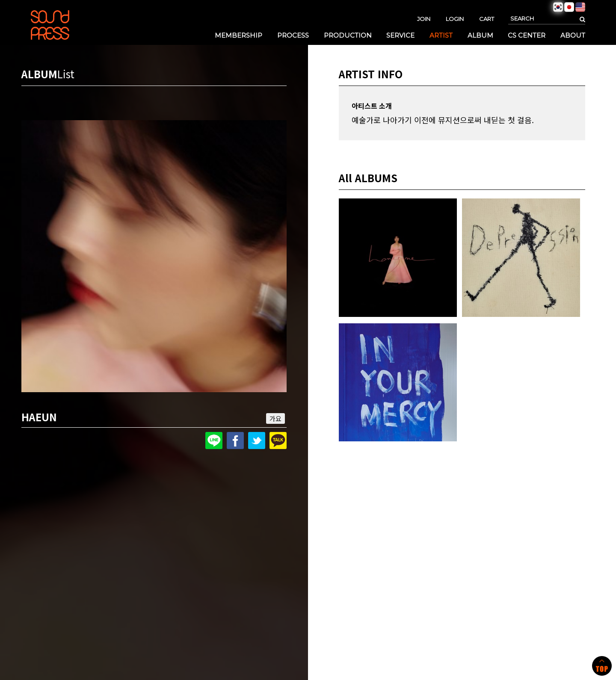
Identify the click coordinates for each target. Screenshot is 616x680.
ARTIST (441, 35)
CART (487, 19)
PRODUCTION (348, 35)
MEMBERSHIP (238, 35)
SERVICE (400, 35)
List (66, 74)
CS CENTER (527, 35)
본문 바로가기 (0, 0)
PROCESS (293, 35)
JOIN (424, 19)
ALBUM (480, 35)
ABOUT (573, 35)
